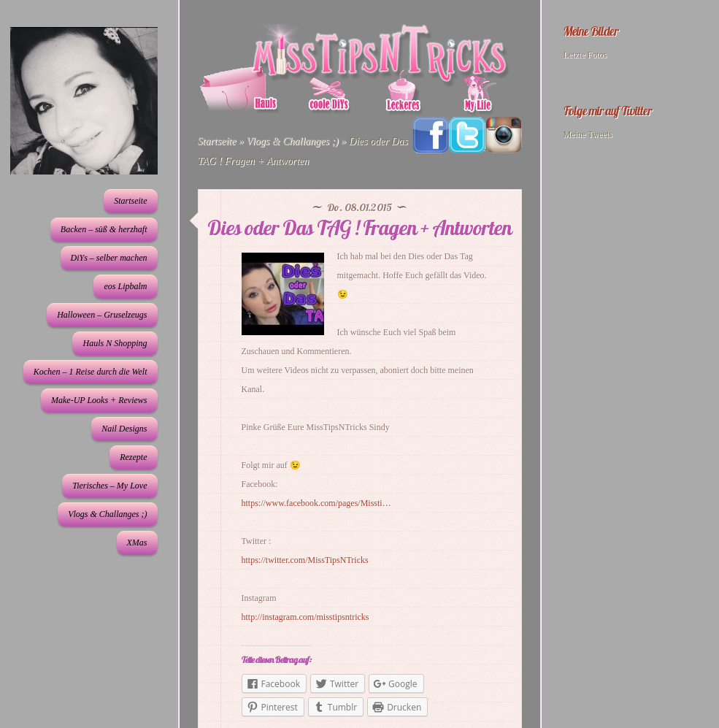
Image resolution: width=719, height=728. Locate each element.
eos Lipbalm (125, 286)
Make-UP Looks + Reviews (99, 400)
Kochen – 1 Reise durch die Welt (91, 372)
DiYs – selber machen (109, 258)
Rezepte (133, 457)
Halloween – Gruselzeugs (102, 315)
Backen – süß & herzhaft (104, 229)
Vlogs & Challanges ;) (107, 514)
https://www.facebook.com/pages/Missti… (316, 503)
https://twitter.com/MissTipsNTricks (305, 560)
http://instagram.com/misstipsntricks (305, 617)
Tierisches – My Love (109, 486)
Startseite (130, 201)
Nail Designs (124, 429)
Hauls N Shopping (115, 343)
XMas (137, 543)
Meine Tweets (588, 134)
